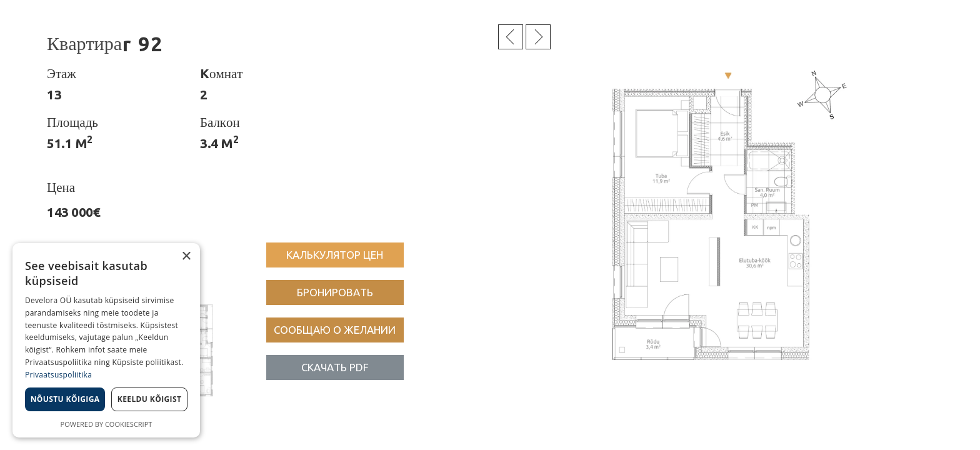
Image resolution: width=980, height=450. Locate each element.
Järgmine (538, 37)
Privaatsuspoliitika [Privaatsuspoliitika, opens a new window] (58, 375)
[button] (335, 255)
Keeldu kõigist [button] (150, 399)
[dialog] (106, 340)
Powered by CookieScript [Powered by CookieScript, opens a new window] (107, 424)
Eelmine (511, 37)
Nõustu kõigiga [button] (65, 399)
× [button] (186, 257)
